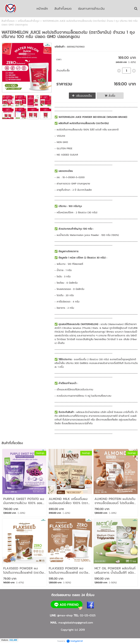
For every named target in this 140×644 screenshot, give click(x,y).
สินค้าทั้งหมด (8, 21)
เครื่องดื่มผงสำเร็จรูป (29, 21)
